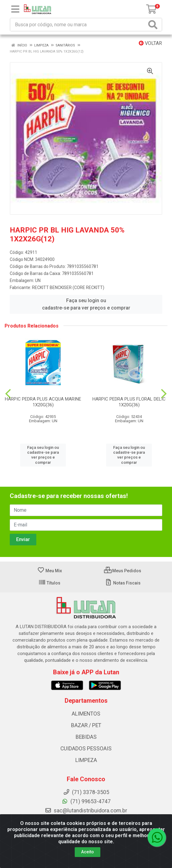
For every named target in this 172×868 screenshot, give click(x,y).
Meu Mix (50, 571)
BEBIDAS (86, 737)
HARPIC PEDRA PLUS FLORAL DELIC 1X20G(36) (129, 402)
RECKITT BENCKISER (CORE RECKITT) (68, 288)
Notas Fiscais (123, 583)
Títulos (49, 583)
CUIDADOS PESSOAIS (86, 749)
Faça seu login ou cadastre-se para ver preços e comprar (86, 304)
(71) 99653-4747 (86, 801)
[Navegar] (8, 394)
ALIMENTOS (86, 714)
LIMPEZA (86, 760)
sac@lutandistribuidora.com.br (86, 811)
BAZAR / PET (86, 725)
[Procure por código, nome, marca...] (78, 25)
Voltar (150, 43)
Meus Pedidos (123, 571)
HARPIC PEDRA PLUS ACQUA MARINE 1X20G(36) (43, 402)
